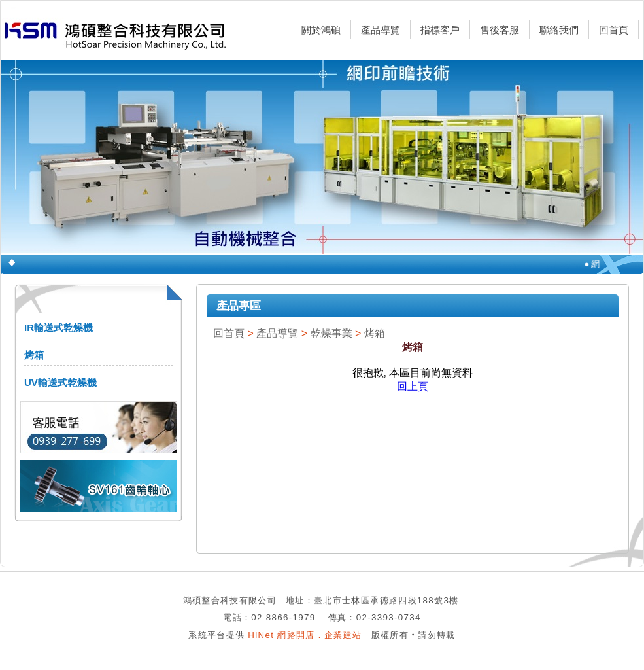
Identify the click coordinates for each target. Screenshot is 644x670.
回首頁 (614, 30)
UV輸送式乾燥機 (60, 382)
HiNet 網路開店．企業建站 (305, 635)
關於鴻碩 (321, 30)
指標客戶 (440, 30)
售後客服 (500, 30)
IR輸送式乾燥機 (59, 327)
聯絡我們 (559, 30)
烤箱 (34, 355)
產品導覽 (381, 30)
